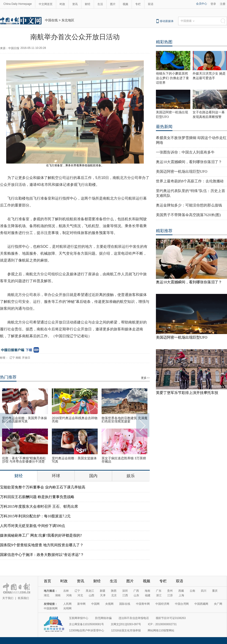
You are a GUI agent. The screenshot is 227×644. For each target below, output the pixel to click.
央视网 (109, 604)
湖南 (58, 595)
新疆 (102, 591)
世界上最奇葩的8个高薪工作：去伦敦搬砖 (190, 181)
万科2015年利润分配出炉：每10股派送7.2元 (35, 516)
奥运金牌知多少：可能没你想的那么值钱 (189, 205)
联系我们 (23, 598)
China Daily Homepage (18, 4)
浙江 (159, 595)
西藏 (181, 591)
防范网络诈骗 (103, 618)
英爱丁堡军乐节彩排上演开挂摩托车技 (187, 393)
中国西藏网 (201, 604)
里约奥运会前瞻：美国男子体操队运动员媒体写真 (25, 420)
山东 (136, 595)
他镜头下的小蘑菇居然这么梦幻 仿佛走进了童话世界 (172, 78)
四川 (204, 591)
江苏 (170, 595)
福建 (148, 595)
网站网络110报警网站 (161, 630)
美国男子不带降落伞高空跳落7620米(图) (188, 215)
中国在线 (51, 20)
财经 (88, 4)
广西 (136, 591)
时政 (62, 4)
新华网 (81, 604)
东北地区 (68, 20)
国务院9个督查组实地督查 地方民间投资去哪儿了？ (42, 545)
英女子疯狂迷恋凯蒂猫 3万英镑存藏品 (124, 460)
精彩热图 (164, 42)
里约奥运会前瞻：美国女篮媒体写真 (74, 460)
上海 (181, 595)
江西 (125, 595)
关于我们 (8, 598)
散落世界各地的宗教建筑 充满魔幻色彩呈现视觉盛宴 (125, 420)
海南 (147, 591)
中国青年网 (143, 604)
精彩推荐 (164, 231)
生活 (100, 4)
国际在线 (125, 604)
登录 (213, 4)
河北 (80, 595)
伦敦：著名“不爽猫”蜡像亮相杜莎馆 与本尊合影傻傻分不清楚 (24, 460)
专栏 (138, 4)
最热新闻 (164, 127)
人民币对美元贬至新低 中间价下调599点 (33, 526)
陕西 (114, 591)
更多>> (145, 378)
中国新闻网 (51, 608)
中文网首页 (46, 4)
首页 (47, 581)
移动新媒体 (167, 21)
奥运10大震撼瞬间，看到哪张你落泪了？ (189, 162)
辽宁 (12, 358)
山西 (91, 595)
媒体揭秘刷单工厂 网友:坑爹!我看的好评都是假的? (41, 535)
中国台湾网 (182, 604)
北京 (114, 595)
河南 (69, 595)
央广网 (218, 604)
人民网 (67, 604)
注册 (223, 4)
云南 (192, 591)
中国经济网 (162, 604)
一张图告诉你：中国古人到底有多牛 (185, 152)
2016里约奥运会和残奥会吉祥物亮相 (75, 420)
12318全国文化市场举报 (126, 630)
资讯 (75, 4)
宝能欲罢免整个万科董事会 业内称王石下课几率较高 (43, 487)
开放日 (26, 358)
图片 (113, 4)
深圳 (125, 591)
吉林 (66, 591)
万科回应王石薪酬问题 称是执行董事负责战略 (37, 497)
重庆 (215, 591)
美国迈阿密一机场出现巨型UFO (182, 171)
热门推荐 (8, 377)
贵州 (170, 591)
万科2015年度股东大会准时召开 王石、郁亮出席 (39, 506)
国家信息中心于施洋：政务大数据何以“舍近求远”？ (42, 555)
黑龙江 (90, 591)
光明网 (67, 608)
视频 (125, 4)
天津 (103, 595)
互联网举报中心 (79, 618)
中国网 (95, 604)
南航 (18, 358)
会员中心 (202, 4)
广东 (159, 591)
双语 (151, 4)
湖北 (47, 595)
